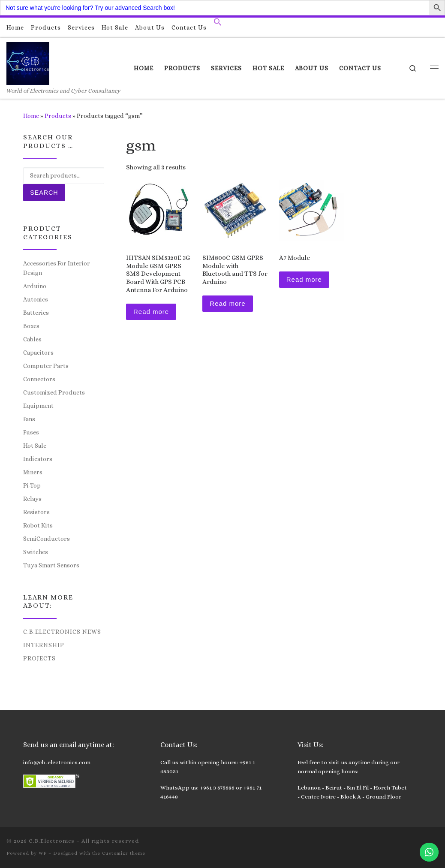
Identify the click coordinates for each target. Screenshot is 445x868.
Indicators (38, 459)
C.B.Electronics (52, 841)
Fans (29, 419)
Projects (39, 658)
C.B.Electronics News (62, 632)
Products (58, 116)
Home (31, 116)
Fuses (31, 432)
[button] (218, 24)
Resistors (36, 512)
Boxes (31, 326)
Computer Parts (46, 366)
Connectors (39, 379)
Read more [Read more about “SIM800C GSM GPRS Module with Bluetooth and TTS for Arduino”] (227, 303)
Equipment (38, 406)
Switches (36, 552)
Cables (32, 339)
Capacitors (38, 353)
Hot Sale (35, 446)
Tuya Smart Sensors (51, 565)
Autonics (36, 299)
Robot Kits (38, 525)
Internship (44, 645)
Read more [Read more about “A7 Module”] (304, 279)
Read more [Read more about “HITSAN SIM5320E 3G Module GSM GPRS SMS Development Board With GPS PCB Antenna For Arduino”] (151, 312)
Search (44, 193)
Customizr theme (124, 853)
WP (43, 853)
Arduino (35, 286)
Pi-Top (32, 485)
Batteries (36, 313)
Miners (33, 472)
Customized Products (54, 392)
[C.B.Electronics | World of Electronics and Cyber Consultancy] (28, 62)
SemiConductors (47, 539)
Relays (32, 499)
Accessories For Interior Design (57, 268)
